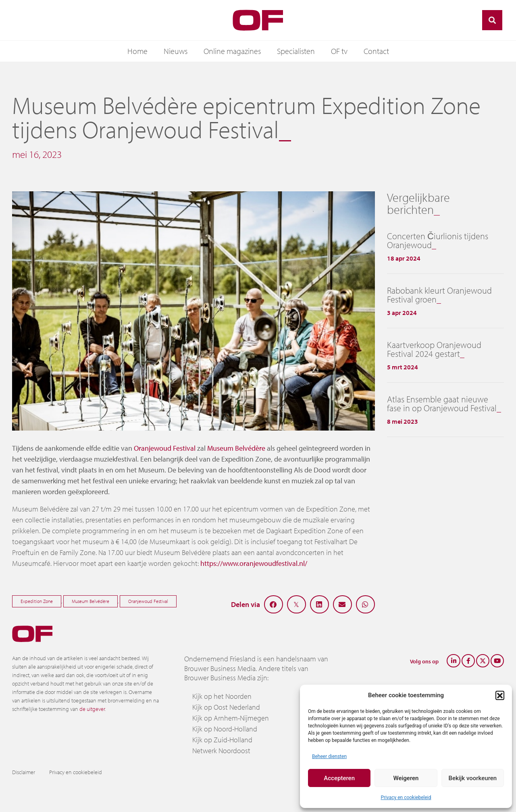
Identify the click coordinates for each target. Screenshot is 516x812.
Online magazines (232, 51)
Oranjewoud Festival (165, 448)
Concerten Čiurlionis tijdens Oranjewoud (438, 240)
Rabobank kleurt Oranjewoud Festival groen (439, 295)
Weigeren (406, 778)
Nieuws (176, 51)
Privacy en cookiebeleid (406, 797)
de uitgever (92, 709)
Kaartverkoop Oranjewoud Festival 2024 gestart (434, 349)
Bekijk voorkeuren (472, 778)
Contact (376, 51)
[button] (500, 695)
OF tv (339, 51)
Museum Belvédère (236, 448)
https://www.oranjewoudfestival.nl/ (254, 563)
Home (137, 51)
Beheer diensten (329, 756)
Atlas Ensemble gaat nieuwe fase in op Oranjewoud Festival (442, 404)
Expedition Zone (37, 601)
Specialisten (296, 51)
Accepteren (339, 778)
